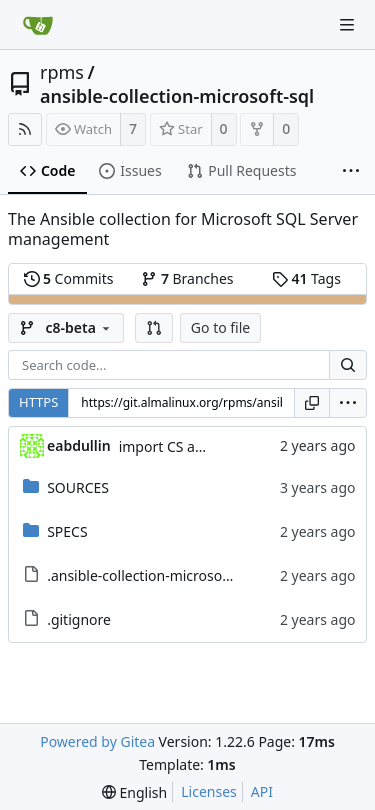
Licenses (209, 791)
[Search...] (348, 365)
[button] (154, 328)
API (262, 791)
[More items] (351, 172)
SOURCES (78, 487)
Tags (306, 278)
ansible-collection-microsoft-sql (177, 96)
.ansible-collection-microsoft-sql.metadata (184, 575)
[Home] (38, 25)
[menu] (348, 403)
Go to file (220, 327)
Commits (69, 278)
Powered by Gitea (97, 741)
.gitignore (79, 619)
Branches (187, 278)
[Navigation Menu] (347, 25)
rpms (62, 72)
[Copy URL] (312, 403)
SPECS (67, 531)
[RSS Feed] (25, 129)
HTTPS (38, 402)
